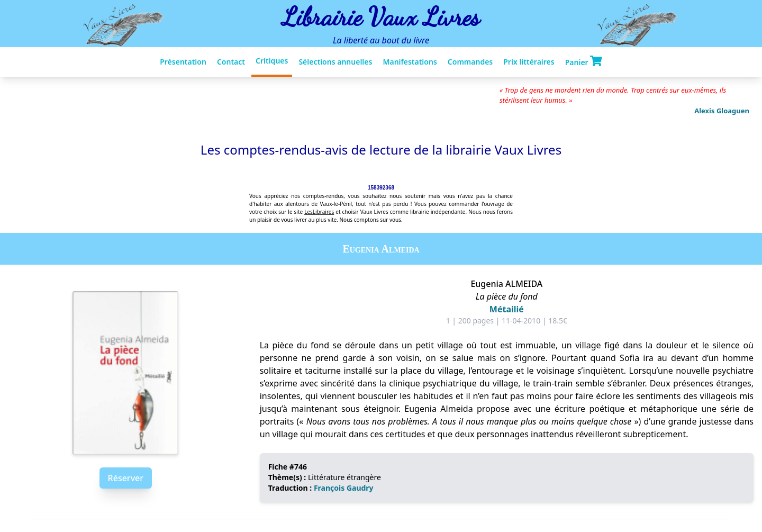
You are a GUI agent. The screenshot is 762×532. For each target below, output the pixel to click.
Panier (584, 61)
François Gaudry (344, 488)
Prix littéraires (529, 62)
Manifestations (410, 62)
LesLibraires (319, 212)
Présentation (183, 62)
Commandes (470, 62)
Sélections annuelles (335, 62)
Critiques (272, 61)
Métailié (507, 309)
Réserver (126, 478)
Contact (231, 62)
